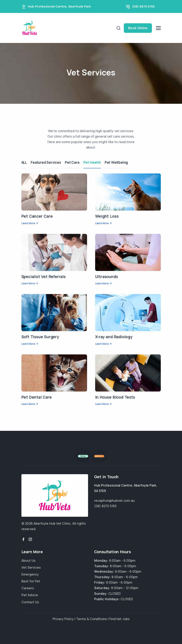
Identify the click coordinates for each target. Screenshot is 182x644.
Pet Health (93, 162)
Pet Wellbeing (117, 162)
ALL (24, 162)
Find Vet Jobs (119, 619)
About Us (28, 561)
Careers (28, 588)
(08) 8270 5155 (143, 6)
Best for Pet (31, 581)
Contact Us (30, 602)
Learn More (28, 223)
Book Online (138, 28)
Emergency (30, 574)
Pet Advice (30, 595)
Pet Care (73, 162)
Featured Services (46, 162)
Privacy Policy (63, 619)
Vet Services (31, 567)
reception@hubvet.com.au (114, 501)
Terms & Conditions (92, 619)
